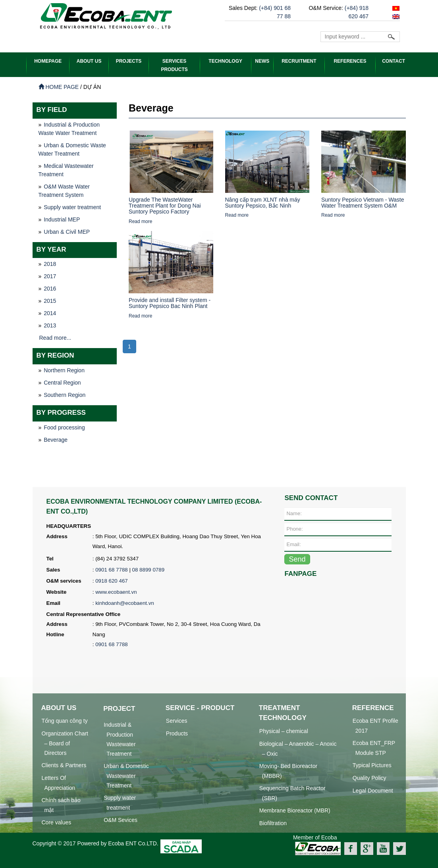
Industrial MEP (62, 219)
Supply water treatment (72, 207)
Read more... (55, 337)
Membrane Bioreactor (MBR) (295, 810)
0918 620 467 (112, 580)
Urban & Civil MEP (67, 231)
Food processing (64, 427)
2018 (50, 264)
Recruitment (299, 61)
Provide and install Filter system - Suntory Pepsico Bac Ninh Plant (170, 303)
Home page (59, 87)
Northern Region (64, 370)
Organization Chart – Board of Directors (65, 743)
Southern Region (65, 395)
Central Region (62, 382)
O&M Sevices (121, 820)
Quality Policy (370, 778)
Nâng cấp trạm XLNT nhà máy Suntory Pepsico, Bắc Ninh (263, 202)
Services (177, 720)
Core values (57, 822)
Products (177, 733)
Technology (225, 61)
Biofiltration (273, 823)
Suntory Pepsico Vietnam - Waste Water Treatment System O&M (363, 202)
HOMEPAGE (48, 61)
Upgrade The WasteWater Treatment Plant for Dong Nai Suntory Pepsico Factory (165, 205)
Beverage (56, 439)
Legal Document (373, 790)
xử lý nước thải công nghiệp (67, 862)
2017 (50, 276)
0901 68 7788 (112, 569)
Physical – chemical (284, 731)
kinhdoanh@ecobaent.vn (125, 603)
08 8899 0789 (149, 569)
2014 (50, 313)
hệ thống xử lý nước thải (133, 862)
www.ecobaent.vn (116, 592)
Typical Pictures (372, 765)
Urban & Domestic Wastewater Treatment (126, 775)
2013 (50, 325)
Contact (394, 61)
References (350, 61)
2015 (50, 300)
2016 (50, 288)
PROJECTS (129, 61)
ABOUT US (89, 61)
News (262, 61)
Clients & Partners (64, 765)
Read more (140, 221)
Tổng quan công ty (65, 720)
